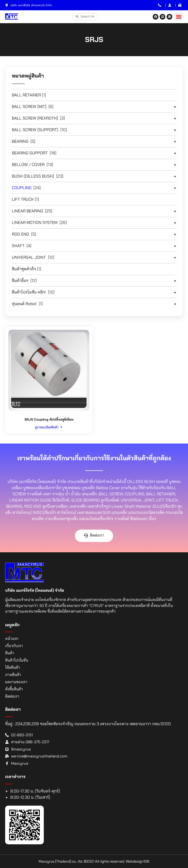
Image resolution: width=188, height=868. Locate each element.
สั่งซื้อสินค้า (14, 689)
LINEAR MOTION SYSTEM (35, 223)
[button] (179, 17)
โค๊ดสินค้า (13, 667)
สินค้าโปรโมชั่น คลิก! (29, 292)
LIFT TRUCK (23, 199)
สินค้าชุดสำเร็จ (24, 269)
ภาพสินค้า (13, 675)
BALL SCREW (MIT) (29, 107)
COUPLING (22, 188)
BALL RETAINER (26, 95)
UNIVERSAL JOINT (29, 257)
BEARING (20, 141)
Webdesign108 (138, 861)
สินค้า (10, 653)
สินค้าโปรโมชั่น (17, 660)
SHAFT (18, 246)
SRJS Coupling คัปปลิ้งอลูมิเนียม (49, 419)
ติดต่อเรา (12, 696)
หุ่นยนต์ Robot (24, 304)
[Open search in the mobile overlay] (86, 16)
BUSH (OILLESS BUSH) (33, 176)
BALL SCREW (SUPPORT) (35, 130)
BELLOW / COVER (28, 165)
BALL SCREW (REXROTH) (35, 118)
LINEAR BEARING (27, 211)
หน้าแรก (12, 639)
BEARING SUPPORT (30, 153)
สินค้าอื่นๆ (20, 281)
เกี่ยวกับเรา (14, 646)
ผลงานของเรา (16, 682)
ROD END (20, 234)
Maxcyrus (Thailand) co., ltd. (61, 861)
